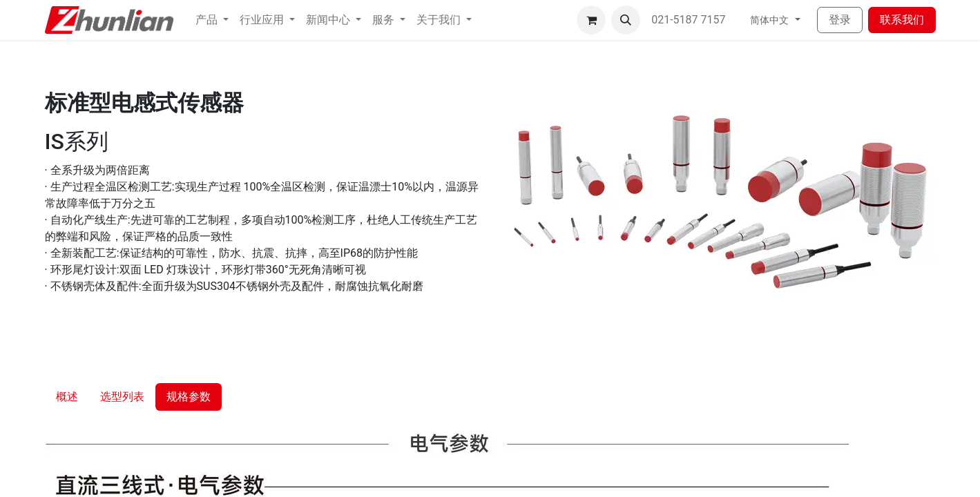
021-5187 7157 (690, 20)
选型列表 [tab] (122, 397)
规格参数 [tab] (189, 397)
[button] (626, 20)
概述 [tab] (67, 397)
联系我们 (902, 20)
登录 (840, 20)
